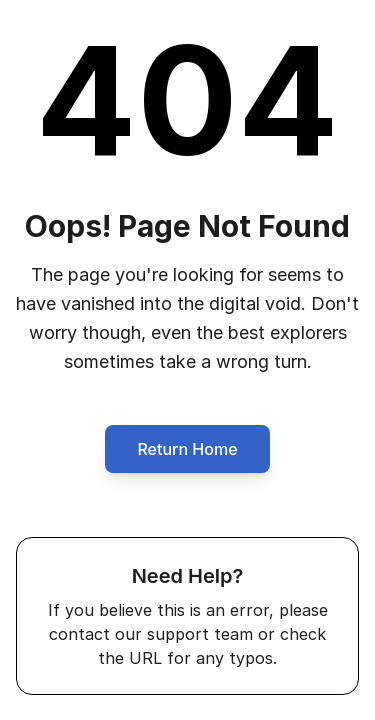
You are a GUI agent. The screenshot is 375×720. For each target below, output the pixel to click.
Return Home (187, 449)
